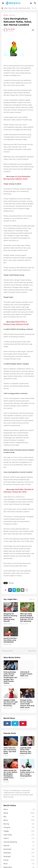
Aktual (19, 813)
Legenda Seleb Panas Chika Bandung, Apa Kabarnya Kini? (26, 751)
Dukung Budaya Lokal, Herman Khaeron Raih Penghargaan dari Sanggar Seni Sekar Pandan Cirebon (10, 678)
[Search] (35, 3)
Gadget (19, 831)
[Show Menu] (3, 3)
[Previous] (33, 8)
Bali (19, 817)
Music (19, 864)
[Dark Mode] (31, 3)
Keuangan (19, 857)
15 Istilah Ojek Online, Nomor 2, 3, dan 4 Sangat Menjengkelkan (27, 773)
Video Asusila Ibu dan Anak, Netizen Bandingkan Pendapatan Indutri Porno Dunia (10, 775)
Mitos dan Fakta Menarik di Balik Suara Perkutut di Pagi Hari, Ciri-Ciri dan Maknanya (27, 618)
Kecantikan (19, 849)
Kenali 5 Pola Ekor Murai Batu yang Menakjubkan (10, 640)
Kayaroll (19, 846)
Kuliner (19, 860)
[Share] (33, 30)
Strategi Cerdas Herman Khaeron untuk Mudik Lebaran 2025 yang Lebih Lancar (27, 704)
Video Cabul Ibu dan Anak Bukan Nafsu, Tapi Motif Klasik (17, 8)
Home (6, 15)
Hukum (19, 838)
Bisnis (19, 820)
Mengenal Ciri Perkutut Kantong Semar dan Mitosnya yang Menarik (10, 618)
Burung (12, 15)
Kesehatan (19, 853)
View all (32, 599)
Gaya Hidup (19, 835)
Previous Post (8, 651)
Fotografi (19, 828)
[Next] (35, 8)
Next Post (32, 651)
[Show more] (27, 590)
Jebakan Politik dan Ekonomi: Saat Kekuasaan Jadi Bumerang (11, 703)
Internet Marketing (19, 842)
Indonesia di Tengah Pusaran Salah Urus (26, 674)
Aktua (19, 809)
